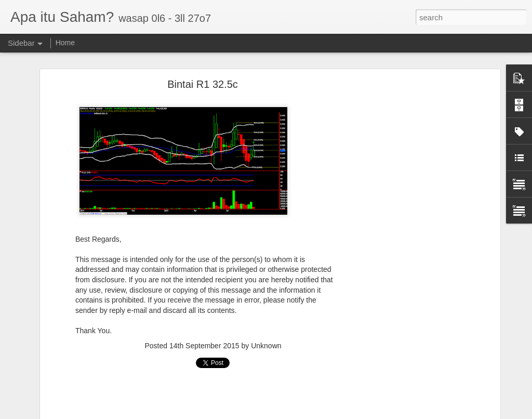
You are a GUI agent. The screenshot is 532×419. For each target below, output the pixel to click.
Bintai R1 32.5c (203, 84)
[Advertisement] (408, 247)
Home (65, 43)
